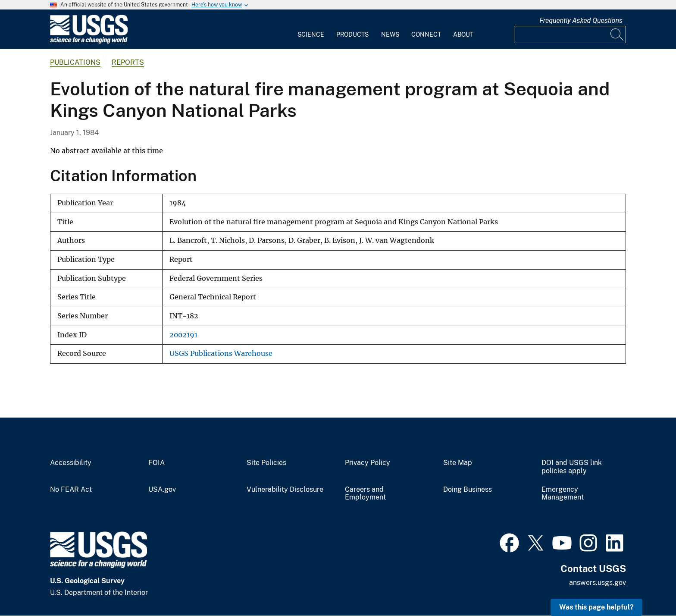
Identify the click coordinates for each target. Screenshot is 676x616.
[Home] (89, 42)
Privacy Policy (368, 463)
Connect (426, 35)
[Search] (617, 35)
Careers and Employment (365, 494)
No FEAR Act (71, 490)
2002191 (183, 335)
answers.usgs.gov (598, 583)
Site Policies (266, 463)
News (390, 35)
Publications (75, 62)
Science (311, 35)
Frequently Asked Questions (581, 20)
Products (352, 35)
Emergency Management (563, 494)
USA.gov (162, 490)
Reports (128, 62)
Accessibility (71, 463)
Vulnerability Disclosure (285, 490)
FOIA (156, 463)
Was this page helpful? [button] (596, 607)
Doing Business (468, 490)
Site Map (458, 463)
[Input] (570, 35)
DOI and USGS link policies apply (572, 467)
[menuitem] (311, 29)
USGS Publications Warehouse (221, 354)
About (463, 35)
